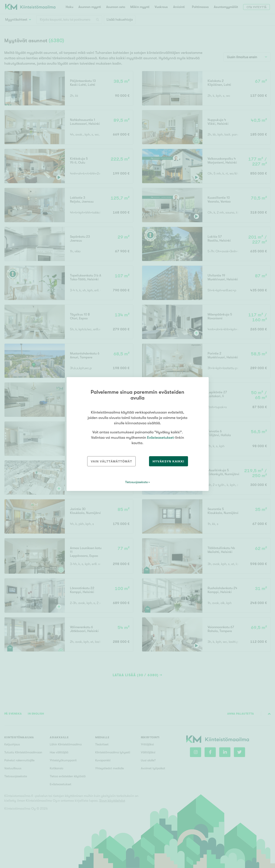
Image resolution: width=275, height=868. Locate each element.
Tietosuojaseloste (136, 482)
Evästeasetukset (160, 438)
